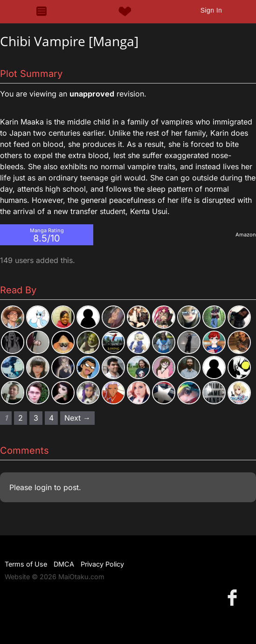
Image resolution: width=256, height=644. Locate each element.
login (43, 487)
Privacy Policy (102, 564)
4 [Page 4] (51, 418)
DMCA (64, 564)
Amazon (246, 235)
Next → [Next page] (77, 418)
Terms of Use (26, 564)
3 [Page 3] (36, 418)
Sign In (211, 10)
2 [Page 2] (21, 418)
